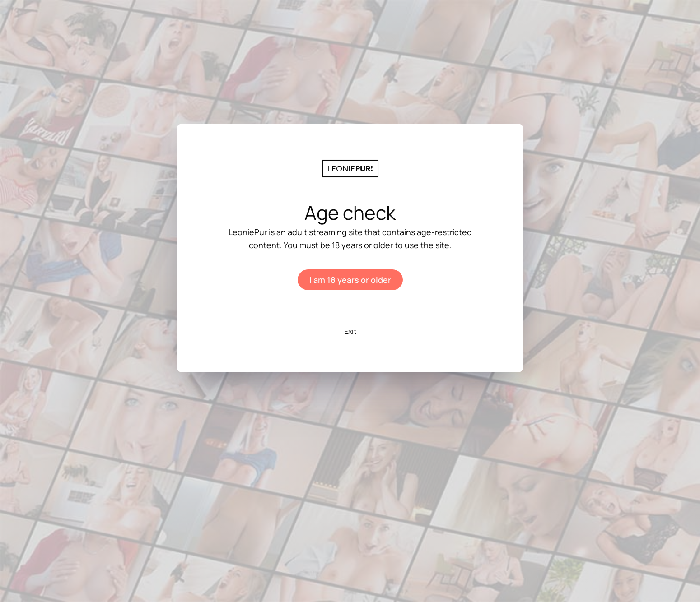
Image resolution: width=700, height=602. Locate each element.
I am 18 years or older (350, 280)
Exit (350, 331)
